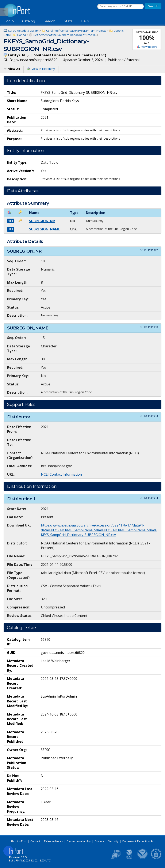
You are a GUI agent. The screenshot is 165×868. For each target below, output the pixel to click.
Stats (68, 21)
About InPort (18, 841)
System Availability (79, 841)
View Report (149, 47)
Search (50, 21)
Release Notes (53, 841)
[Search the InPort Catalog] (120, 7)
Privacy (99, 841)
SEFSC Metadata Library (23, 31)
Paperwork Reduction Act (138, 841)
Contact (35, 841)
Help (85, 21)
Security (113, 841)
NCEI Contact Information (61, 474)
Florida (22, 35)
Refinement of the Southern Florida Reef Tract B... (65, 35)
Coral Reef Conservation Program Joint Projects (76, 31)
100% (147, 38)
